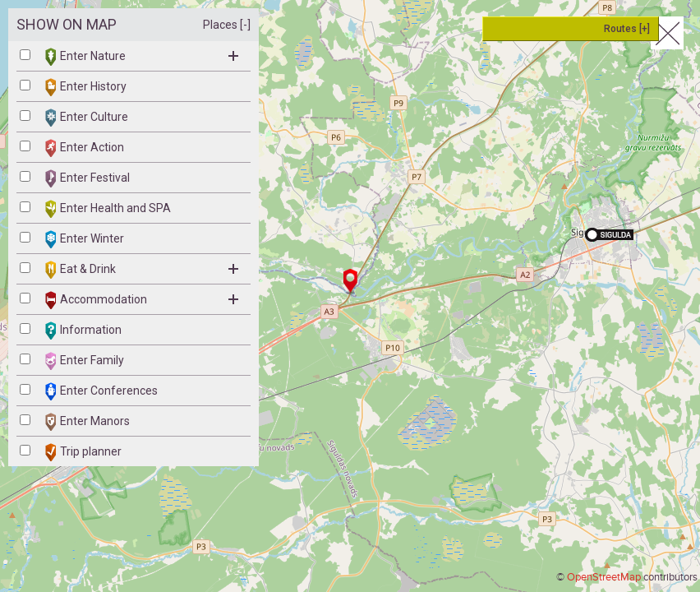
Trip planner (83, 452)
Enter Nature (142, 57)
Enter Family (85, 361)
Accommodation (142, 300)
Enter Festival (87, 178)
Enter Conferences (101, 391)
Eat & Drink (142, 270)
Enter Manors (87, 422)
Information (83, 331)
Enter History (86, 87)
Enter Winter (85, 239)
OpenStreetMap (604, 577)
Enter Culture (87, 118)
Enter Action (85, 148)
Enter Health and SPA (108, 209)
